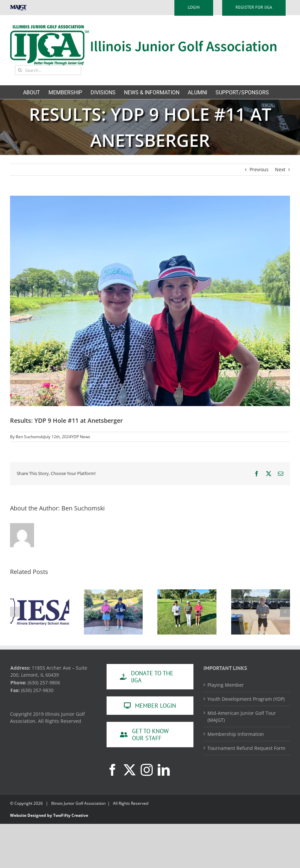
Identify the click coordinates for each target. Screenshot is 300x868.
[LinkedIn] (164, 770)
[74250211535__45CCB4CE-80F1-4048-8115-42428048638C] (150, 301)
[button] (15, 612)
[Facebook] (113, 770)
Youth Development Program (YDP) (246, 699)
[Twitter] (130, 770)
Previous (259, 169)
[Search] (20, 70)
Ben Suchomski (30, 437)
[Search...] (48, 70)
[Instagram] (147, 770)
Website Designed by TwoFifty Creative (49, 815)
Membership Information (236, 734)
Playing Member (226, 685)
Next (280, 169)
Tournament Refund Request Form (246, 748)
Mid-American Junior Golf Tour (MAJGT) (242, 716)
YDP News (81, 437)
